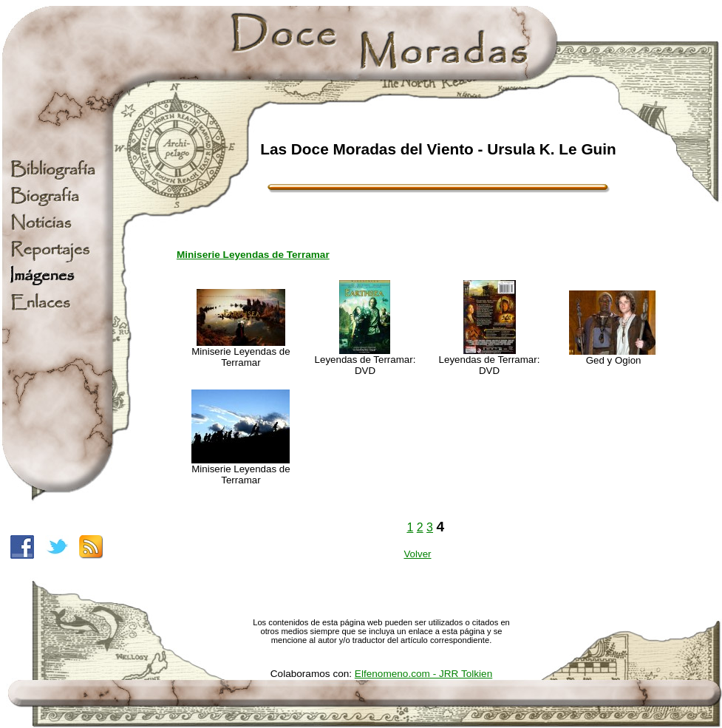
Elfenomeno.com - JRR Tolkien (423, 674)
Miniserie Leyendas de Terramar (253, 255)
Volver (417, 554)
